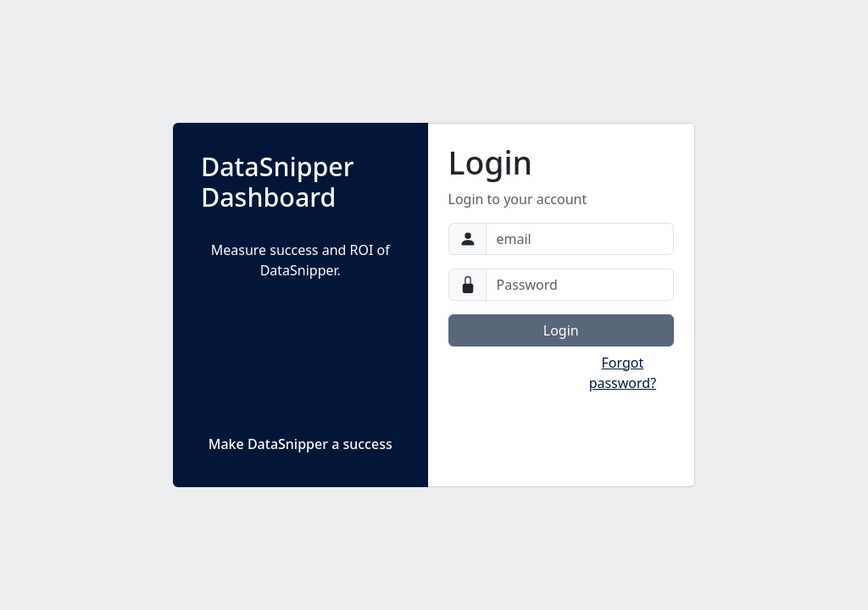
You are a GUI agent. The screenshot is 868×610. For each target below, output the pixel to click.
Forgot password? (623, 373)
